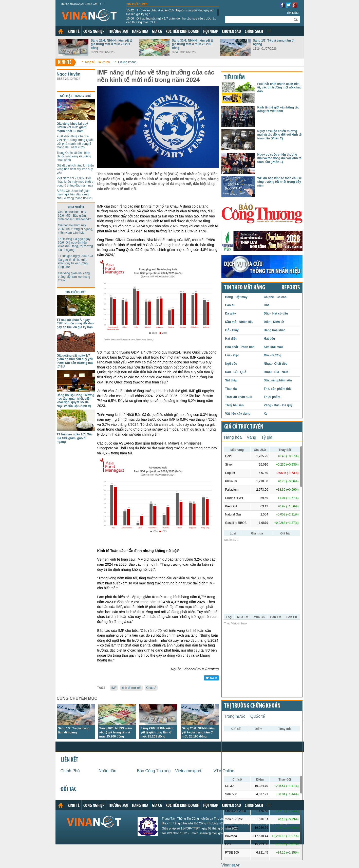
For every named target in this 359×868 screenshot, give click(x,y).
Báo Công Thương (154, 771)
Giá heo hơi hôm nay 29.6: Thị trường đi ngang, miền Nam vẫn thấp (76, 229)
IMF (114, 688)
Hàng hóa (140, 32)
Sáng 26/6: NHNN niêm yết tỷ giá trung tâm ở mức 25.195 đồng (198, 732)
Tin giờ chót (137, 4)
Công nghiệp (94, 32)
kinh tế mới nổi (131, 688)
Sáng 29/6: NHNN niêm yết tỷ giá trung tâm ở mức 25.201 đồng (112, 44)
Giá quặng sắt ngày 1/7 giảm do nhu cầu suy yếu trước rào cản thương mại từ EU (171, 20)
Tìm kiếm (293, 13)
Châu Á (151, 688)
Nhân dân (108, 771)
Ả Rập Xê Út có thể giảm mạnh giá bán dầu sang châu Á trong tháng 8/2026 (75, 195)
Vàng (251, 437)
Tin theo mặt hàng (245, 288)
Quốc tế (258, 716)
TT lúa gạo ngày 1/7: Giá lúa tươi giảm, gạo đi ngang (74, 438)
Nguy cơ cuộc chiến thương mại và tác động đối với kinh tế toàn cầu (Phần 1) (279, 158)
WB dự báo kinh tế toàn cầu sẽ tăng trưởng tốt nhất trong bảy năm (280, 182)
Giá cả (157, 32)
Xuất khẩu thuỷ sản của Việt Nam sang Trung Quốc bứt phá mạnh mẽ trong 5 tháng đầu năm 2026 (75, 142)
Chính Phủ (70, 771)
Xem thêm (269, 31)
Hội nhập (211, 32)
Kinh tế (74, 32)
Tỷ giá (267, 437)
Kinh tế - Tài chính (98, 62)
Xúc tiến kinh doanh (183, 32)
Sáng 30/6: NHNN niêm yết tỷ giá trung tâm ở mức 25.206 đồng (193, 44)
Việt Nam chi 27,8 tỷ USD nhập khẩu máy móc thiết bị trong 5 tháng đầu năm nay (75, 182)
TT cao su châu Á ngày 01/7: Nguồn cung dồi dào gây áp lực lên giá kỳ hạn (170, 12)
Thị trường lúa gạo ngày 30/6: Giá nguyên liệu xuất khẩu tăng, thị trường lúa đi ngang (75, 244)
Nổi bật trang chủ (76, 96)
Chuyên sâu (231, 32)
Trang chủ (61, 31)
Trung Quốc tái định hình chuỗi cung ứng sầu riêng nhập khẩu (74, 156)
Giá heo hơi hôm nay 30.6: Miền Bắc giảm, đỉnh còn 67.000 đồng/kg (75, 216)
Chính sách (254, 32)
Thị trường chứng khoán (252, 706)
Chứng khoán (127, 62)
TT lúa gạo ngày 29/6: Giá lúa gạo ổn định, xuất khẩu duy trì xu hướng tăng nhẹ (76, 261)
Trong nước (235, 716)
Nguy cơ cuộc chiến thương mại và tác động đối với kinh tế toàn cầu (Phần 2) (279, 135)
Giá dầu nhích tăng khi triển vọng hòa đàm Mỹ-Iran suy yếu (75, 169)
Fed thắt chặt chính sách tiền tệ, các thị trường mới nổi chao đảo (279, 88)
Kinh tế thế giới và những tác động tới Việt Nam (278, 109)
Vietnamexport (188, 771)
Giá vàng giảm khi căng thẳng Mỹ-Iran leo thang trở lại (74, 277)
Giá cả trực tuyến (244, 427)
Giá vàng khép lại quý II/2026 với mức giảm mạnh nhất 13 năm (72, 127)
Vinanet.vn (231, 865)
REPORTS (291, 288)
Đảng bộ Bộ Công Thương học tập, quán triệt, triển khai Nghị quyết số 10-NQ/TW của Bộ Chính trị (76, 401)
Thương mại (118, 32)
